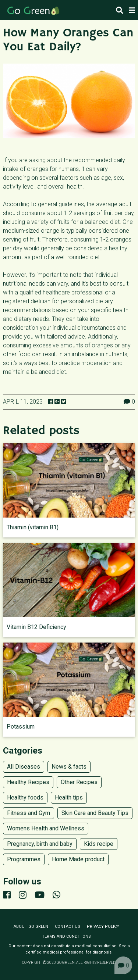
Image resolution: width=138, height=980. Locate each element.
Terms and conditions (66, 936)
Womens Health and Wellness (46, 828)
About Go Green (31, 927)
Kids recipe (99, 844)
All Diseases (24, 767)
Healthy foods (25, 797)
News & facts (69, 767)
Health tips (69, 797)
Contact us (68, 927)
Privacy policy (103, 927)
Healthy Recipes (28, 782)
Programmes (24, 859)
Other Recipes (79, 782)
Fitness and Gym (29, 813)
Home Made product (78, 859)
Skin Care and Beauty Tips (95, 813)
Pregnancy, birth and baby (40, 844)
